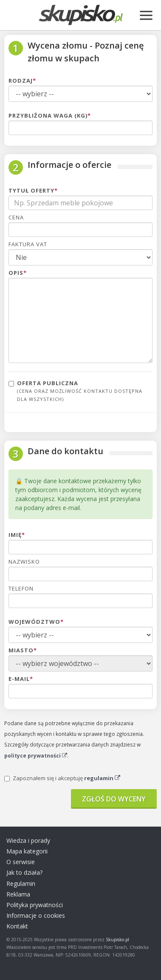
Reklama (18, 894)
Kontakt (17, 926)
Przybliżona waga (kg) (50, 115)
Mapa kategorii (27, 851)
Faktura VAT (28, 244)
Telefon (21, 588)
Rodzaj (22, 81)
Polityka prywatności (35, 905)
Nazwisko (24, 562)
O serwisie (21, 862)
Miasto (23, 650)
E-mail (21, 679)
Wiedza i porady (28, 840)
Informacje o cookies (36, 915)
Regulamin (21, 883)
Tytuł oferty (33, 190)
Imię (17, 535)
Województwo (36, 622)
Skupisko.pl (117, 940)
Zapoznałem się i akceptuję (62, 778)
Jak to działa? (24, 872)
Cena (16, 217)
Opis (18, 273)
